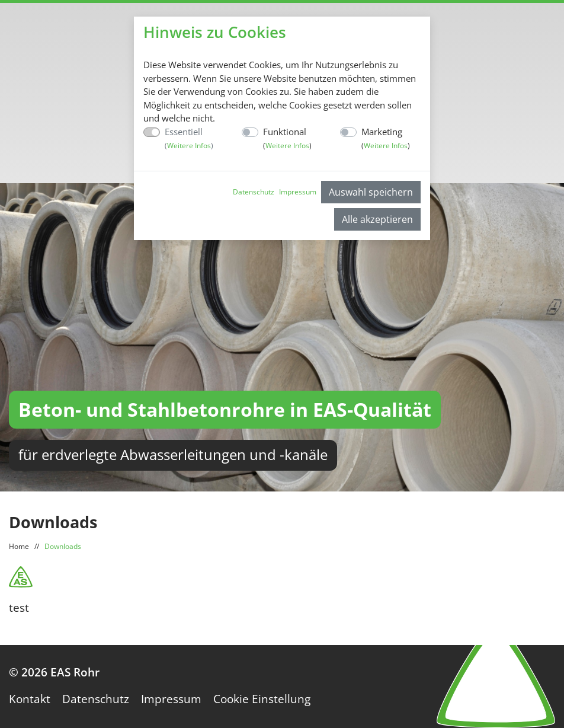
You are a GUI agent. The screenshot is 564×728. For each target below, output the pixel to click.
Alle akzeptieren (377, 219)
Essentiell (189, 138)
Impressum (298, 192)
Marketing (386, 138)
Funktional (287, 138)
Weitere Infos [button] (189, 146)
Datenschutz (254, 192)
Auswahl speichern (371, 192)
